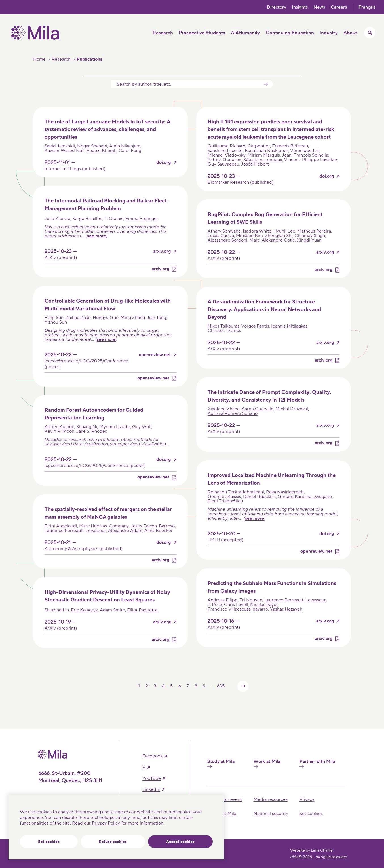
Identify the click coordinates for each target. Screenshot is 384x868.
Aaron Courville (258, 409)
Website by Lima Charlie (311, 850)
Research (61, 59)
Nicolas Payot (264, 605)
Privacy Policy (106, 823)
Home (39, 59)
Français (367, 7)
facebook (152, 756)
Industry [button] (329, 33)
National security (271, 814)
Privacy (307, 799)
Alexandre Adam (125, 531)
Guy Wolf (142, 427)
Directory (277, 7)
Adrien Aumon (59, 427)
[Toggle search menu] (370, 33)
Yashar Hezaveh (286, 609)
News (319, 7)
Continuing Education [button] (290, 33)
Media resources (271, 799)
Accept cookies (180, 842)
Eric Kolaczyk (84, 610)
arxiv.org (162, 251)
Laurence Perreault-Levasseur (75, 531)
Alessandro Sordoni (227, 240)
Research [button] (163, 33)
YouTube (152, 779)
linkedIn (151, 790)
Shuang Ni (87, 427)
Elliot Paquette (142, 610)
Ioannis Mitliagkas (289, 326)
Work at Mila (267, 763)
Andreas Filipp (223, 600)
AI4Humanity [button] (245, 33)
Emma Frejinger (142, 219)
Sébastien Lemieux (263, 160)
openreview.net (155, 355)
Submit (266, 84)
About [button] (350, 33)
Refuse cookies (113, 842)
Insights (300, 7)
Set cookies (49, 842)
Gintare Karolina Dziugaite (305, 497)
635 (221, 686)
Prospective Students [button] (202, 33)
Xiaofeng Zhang (224, 409)
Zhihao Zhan (78, 318)
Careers (339, 7)
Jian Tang (157, 318)
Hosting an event (225, 799)
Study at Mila (221, 763)
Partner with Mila (317, 763)
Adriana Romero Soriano (233, 413)
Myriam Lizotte (115, 427)
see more (97, 236)
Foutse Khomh (102, 151)
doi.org (163, 163)
